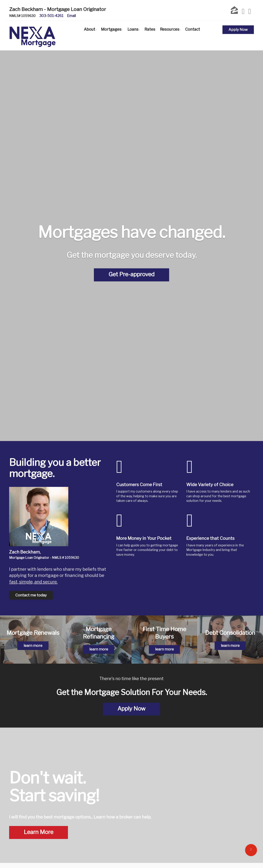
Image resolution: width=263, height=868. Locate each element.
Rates (150, 29)
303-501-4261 (51, 16)
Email (71, 16)
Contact (193, 29)
